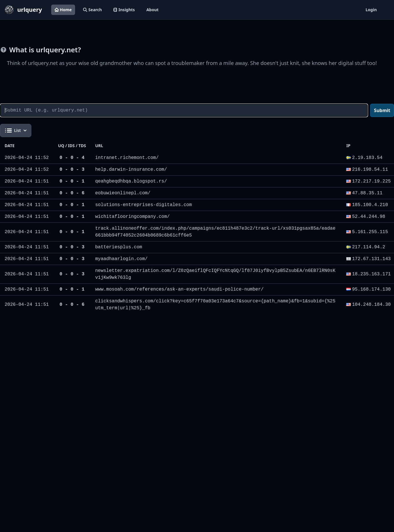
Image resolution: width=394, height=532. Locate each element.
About (152, 10)
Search (92, 10)
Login (371, 10)
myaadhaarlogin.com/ (121, 259)
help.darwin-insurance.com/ (131, 170)
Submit (382, 110)
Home (63, 10)
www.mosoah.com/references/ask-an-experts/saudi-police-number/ (179, 289)
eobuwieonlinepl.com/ (123, 193)
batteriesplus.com (119, 247)
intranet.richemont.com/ (127, 158)
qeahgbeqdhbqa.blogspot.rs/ (131, 181)
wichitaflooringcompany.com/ (132, 217)
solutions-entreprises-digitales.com (144, 205)
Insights (124, 10)
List (16, 130)
